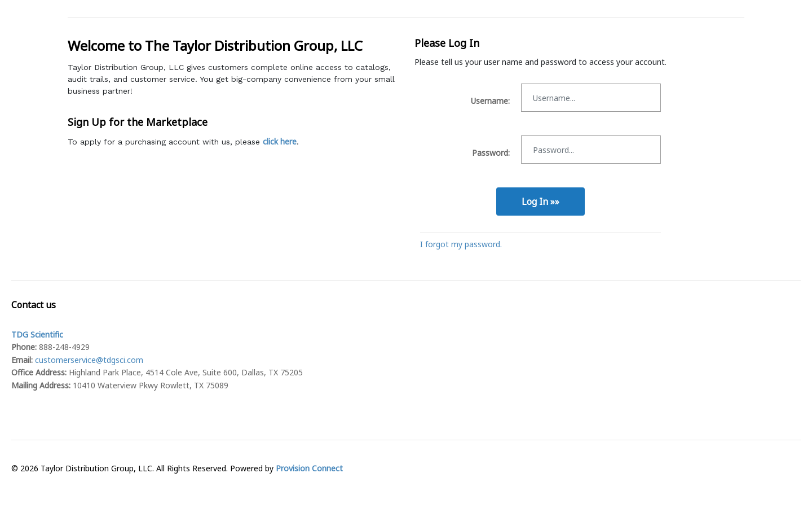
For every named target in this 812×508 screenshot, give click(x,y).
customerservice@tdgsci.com (89, 360)
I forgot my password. (461, 244)
